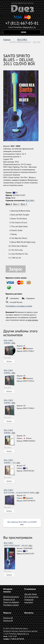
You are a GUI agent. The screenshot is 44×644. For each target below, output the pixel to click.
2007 (22, 493)
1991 (10, 343)
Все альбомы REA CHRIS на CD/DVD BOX (22, 523)
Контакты (29, 613)
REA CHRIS (22, 40)
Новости (7, 613)
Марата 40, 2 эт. (29, 27)
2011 (18, 546)
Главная (7, 40)
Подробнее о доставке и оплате (19, 306)
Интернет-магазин (8, 590)
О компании (30, 589)
